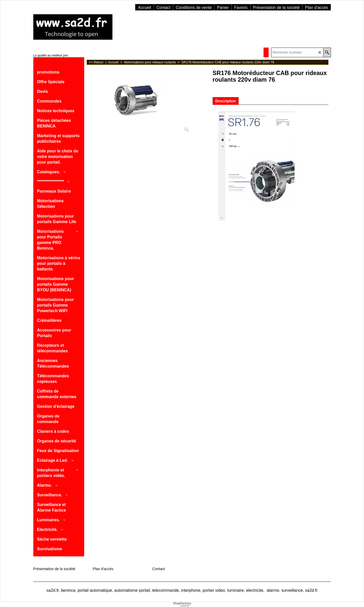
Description (226, 101)
